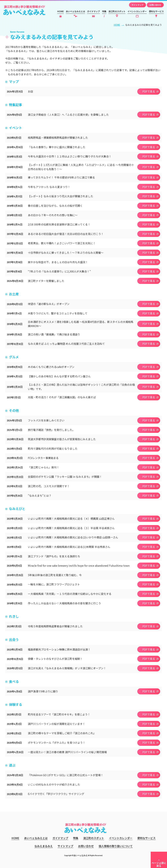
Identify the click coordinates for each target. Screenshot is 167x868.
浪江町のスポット (117, 11)
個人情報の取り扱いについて (116, 846)
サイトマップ (137, 5)
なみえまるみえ (44, 846)
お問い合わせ (155, 5)
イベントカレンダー (137, 11)
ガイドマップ (93, 11)
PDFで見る (149, 91)
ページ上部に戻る (159, 864)
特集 (104, 11)
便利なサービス (156, 11)
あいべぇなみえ (24, 10)
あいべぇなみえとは (75, 11)
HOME (61, 11)
